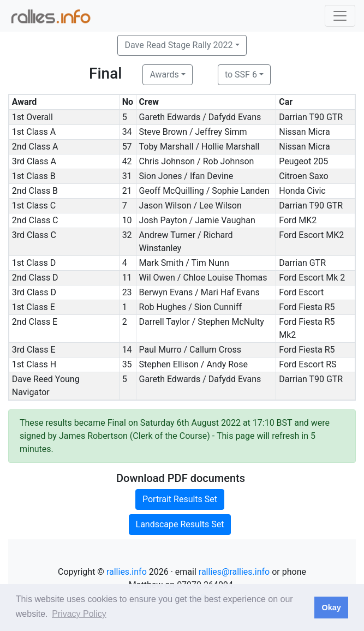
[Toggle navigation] (340, 16)
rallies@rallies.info (234, 572)
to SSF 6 (241, 75)
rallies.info (127, 572)
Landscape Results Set (180, 524)
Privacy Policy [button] (79, 614)
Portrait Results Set (180, 499)
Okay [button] (331, 608)
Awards (164, 75)
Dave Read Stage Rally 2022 (178, 45)
